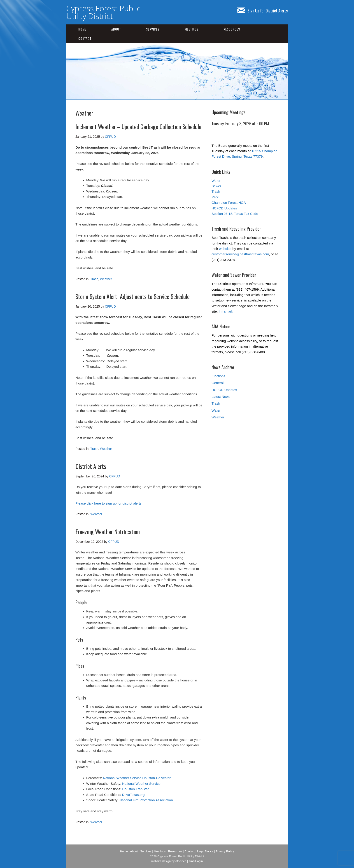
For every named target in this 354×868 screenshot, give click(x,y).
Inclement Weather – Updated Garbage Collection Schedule (138, 127)
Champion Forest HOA (229, 203)
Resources (232, 29)
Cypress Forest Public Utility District (103, 12)
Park (215, 197)
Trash (94, 279)
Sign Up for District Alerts (262, 11)
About (116, 29)
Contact (85, 38)
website (225, 249)
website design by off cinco (169, 861)
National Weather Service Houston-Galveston (137, 778)
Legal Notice (205, 851)
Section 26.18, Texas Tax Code (235, 214)
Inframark (226, 311)
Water (216, 181)
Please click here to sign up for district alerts (108, 503)
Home (82, 29)
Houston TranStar (135, 789)
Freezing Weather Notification (108, 532)
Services (153, 29)
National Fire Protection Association (146, 800)
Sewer (216, 186)
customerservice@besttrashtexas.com (240, 254)
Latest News (221, 397)
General (218, 383)
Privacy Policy (225, 851)
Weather (106, 279)
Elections (218, 376)
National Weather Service (141, 784)
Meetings (192, 29)
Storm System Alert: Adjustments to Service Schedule (133, 296)
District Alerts (91, 466)
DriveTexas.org (133, 795)
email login (196, 861)
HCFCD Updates (224, 208)
